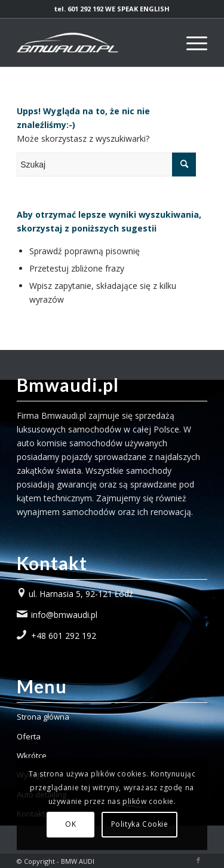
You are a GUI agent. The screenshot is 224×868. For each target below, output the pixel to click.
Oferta (29, 736)
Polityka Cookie (140, 824)
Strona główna (43, 717)
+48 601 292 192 (64, 636)
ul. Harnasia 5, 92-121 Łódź (81, 594)
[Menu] (191, 42)
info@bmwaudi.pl (64, 615)
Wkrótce (32, 756)
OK (70, 824)
